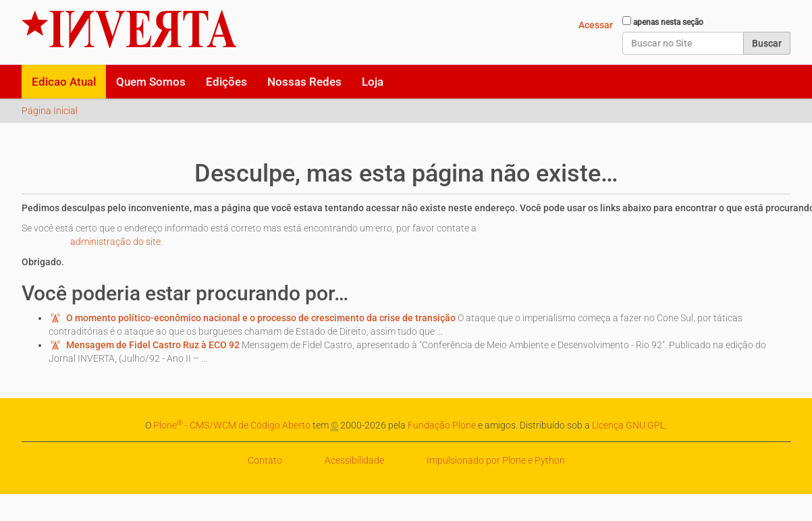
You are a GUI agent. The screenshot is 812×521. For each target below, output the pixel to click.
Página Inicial (50, 111)
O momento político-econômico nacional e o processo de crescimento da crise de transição (261, 318)
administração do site (115, 242)
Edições (226, 82)
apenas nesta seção (668, 22)
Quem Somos (151, 82)
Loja (373, 82)
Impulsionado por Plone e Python (496, 460)
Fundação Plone (442, 425)
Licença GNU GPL (628, 425)
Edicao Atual (64, 82)
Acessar (596, 25)
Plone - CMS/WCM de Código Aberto (232, 425)
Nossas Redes (304, 82)
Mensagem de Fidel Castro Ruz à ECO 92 (153, 345)
